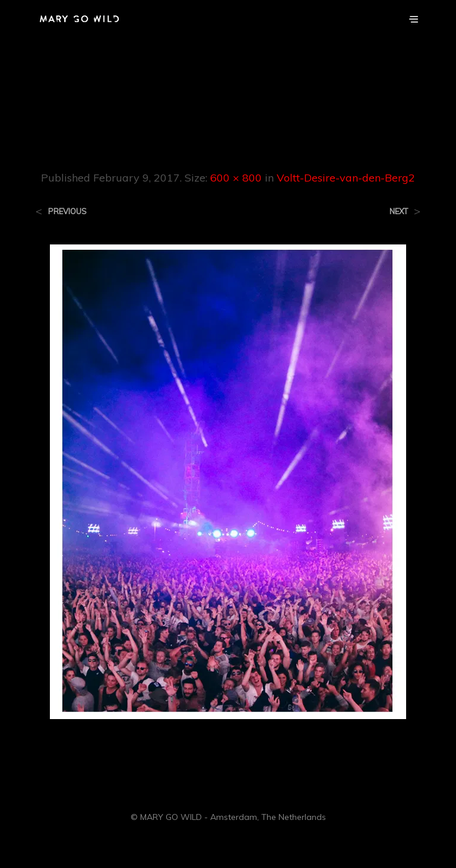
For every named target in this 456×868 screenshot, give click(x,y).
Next (399, 212)
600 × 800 (236, 178)
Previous (67, 212)
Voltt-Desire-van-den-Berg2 (346, 178)
